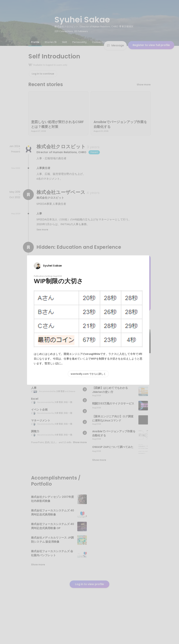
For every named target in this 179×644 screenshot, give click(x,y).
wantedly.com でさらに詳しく (88, 374)
